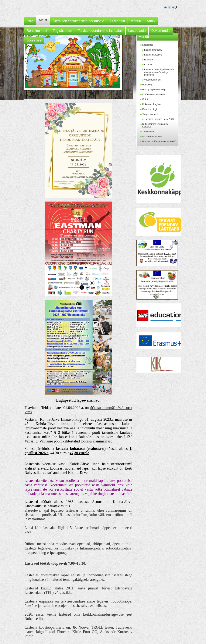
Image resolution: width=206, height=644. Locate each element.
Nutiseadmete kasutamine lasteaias (155, 125)
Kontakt (148, 65)
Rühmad (148, 60)
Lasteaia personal (153, 50)
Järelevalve (148, 132)
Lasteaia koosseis (153, 55)
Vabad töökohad (152, 80)
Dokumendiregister (152, 104)
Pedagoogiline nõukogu (154, 90)
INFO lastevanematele (154, 95)
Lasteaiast (148, 45)
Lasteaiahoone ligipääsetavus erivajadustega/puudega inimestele (159, 72)
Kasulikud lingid (150, 109)
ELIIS (145, 99)
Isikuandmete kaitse (152, 137)
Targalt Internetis (151, 114)
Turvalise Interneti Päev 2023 (159, 119)
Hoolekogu (148, 85)
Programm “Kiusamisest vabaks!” (159, 141)
